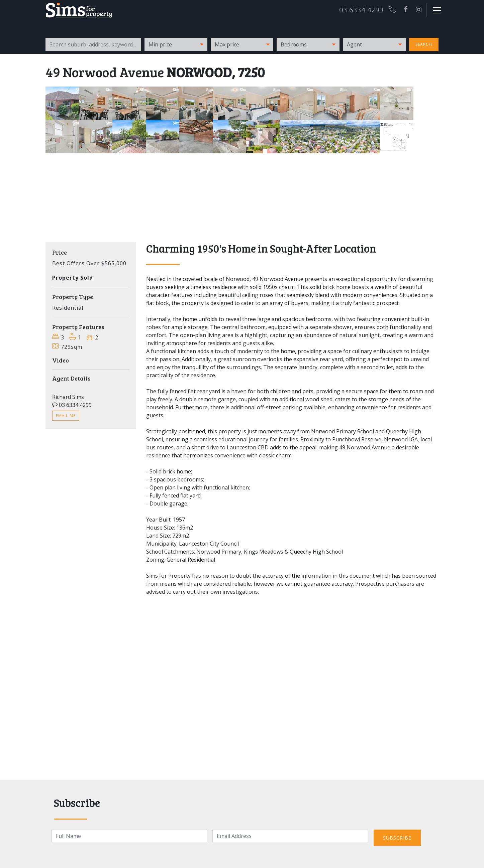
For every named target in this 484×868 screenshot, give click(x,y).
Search (424, 44)
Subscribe (397, 838)
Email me (66, 415)
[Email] (290, 836)
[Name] (129, 836)
